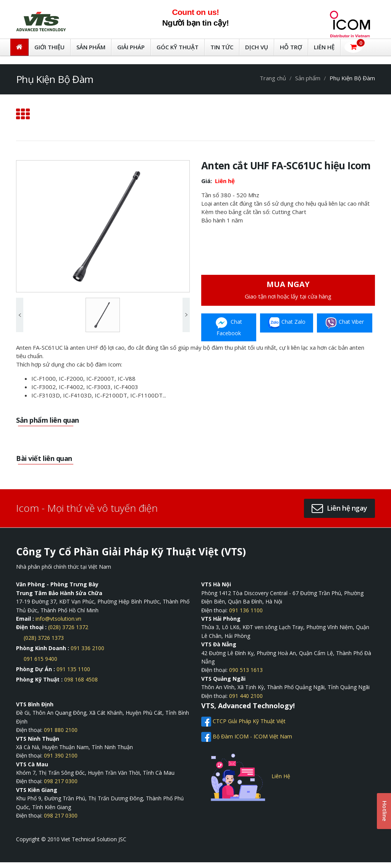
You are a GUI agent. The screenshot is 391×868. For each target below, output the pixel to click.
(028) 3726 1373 (44, 638)
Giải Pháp (131, 47)
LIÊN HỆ (324, 47)
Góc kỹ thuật (178, 47)
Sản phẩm (308, 78)
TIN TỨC (222, 47)
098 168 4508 (81, 679)
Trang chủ (273, 78)
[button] (353, 47)
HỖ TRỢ (291, 47)
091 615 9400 (40, 659)
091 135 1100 (73, 669)
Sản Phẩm (91, 47)
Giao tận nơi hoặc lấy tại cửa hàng (288, 290)
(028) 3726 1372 (68, 627)
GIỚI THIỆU (49, 47)
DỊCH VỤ (257, 47)
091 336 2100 (87, 648)
